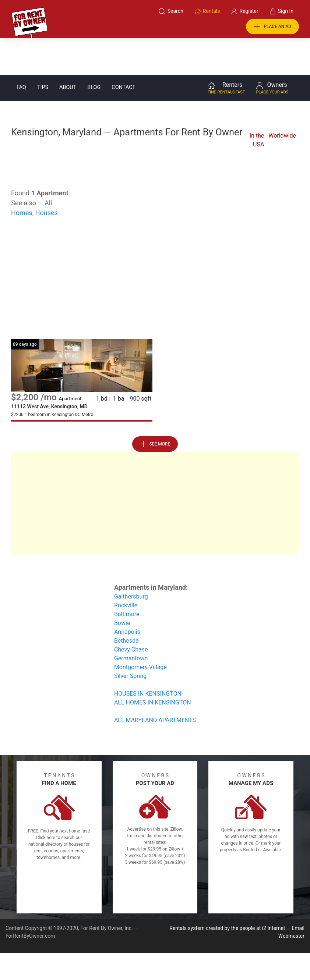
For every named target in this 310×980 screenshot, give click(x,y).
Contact (123, 50)
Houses (47, 176)
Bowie (122, 586)
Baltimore (127, 577)
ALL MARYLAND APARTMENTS (155, 683)
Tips (43, 50)
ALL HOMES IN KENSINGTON (153, 665)
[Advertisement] (155, 243)
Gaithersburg (131, 559)
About (68, 50)
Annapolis (127, 595)
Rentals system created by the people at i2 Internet (227, 891)
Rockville (126, 568)
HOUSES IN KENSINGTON (148, 656)
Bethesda (126, 603)
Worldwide (282, 98)
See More (155, 407)
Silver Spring (130, 639)
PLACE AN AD (272, 27)
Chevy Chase (131, 612)
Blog (94, 50)
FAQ (21, 50)
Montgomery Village (140, 630)
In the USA (257, 103)
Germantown (131, 621)
